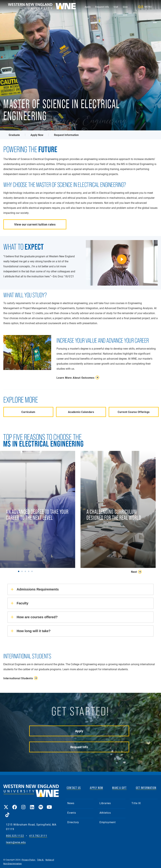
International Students (18, 678)
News (71, 803)
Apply (88, 7)
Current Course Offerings (134, 412)
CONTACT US (74, 788)
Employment (108, 822)
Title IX (136, 803)
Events (72, 813)
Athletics (105, 813)
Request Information (66, 135)
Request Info (102, 7)
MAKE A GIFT (119, 788)
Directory (73, 822)
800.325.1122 (15, 836)
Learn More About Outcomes (75, 378)
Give (125, 7)
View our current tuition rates (35, 224)
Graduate (14, 135)
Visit (116, 7)
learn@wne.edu (16, 842)
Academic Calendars (81, 412)
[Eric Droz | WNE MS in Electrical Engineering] (122, 263)
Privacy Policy (29, 860)
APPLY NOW (96, 788)
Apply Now (37, 135)
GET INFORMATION (146, 788)
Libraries (105, 803)
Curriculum (28, 412)
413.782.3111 (38, 836)
